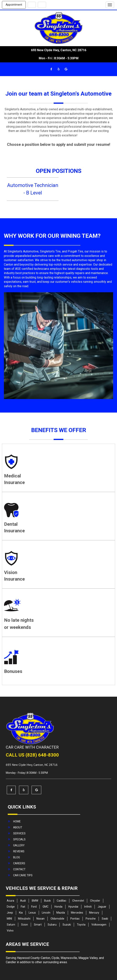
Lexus (32, 913)
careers (19, 863)
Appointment (14, 5)
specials (19, 839)
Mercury (94, 913)
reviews (19, 851)
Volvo (10, 931)
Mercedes (77, 913)
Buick (47, 901)
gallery (19, 845)
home (17, 821)
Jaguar (102, 907)
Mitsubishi (24, 919)
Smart (38, 925)
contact (19, 869)
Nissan (40, 919)
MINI (9, 919)
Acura (10, 901)
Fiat (23, 907)
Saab (105, 919)
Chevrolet (78, 901)
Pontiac (75, 919)
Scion (25, 925)
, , (32, 765)
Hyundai (73, 907)
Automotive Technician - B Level (33, 189)
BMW (35, 901)
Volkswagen (99, 925)
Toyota (81, 925)
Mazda (61, 913)
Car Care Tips (23, 875)
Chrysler (95, 901)
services (19, 833)
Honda (58, 907)
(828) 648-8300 (42, 755)
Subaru (52, 925)
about (18, 827)
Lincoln (46, 913)
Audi (23, 901)
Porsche (91, 919)
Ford (34, 907)
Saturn (11, 925)
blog (17, 857)
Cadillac (62, 901)
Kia (21, 913)
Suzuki (67, 925)
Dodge (11, 907)
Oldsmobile (57, 919)
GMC (46, 907)
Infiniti (88, 907)
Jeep (10, 913)
